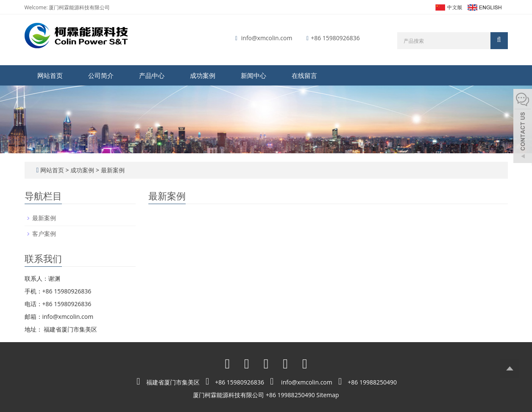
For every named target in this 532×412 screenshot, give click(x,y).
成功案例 (203, 75)
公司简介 (101, 75)
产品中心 (152, 75)
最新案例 (112, 170)
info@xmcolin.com (267, 38)
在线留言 (304, 75)
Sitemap (327, 395)
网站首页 (50, 75)
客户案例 (44, 234)
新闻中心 (253, 75)
